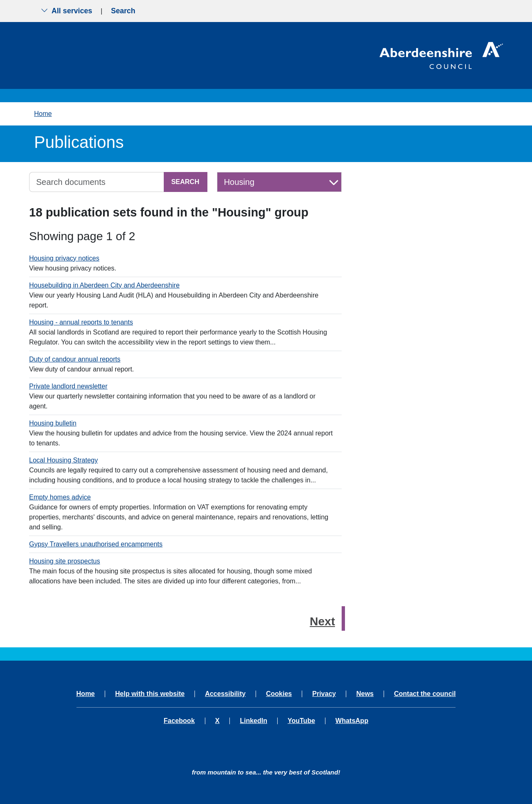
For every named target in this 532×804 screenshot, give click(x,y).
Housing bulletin (53, 423)
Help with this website (150, 694)
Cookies (279, 694)
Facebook (179, 721)
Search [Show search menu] (123, 11)
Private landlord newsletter (68, 386)
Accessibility (225, 694)
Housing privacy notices (64, 258)
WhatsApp (352, 721)
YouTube (301, 721)
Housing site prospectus (65, 561)
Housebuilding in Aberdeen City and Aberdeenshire (104, 285)
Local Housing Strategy (63, 460)
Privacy (324, 694)
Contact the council (425, 694)
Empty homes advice (60, 497)
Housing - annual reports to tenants (81, 322)
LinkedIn (254, 721)
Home (43, 114)
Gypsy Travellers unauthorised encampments (96, 544)
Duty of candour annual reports (75, 359)
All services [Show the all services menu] (66, 11)
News (365, 694)
